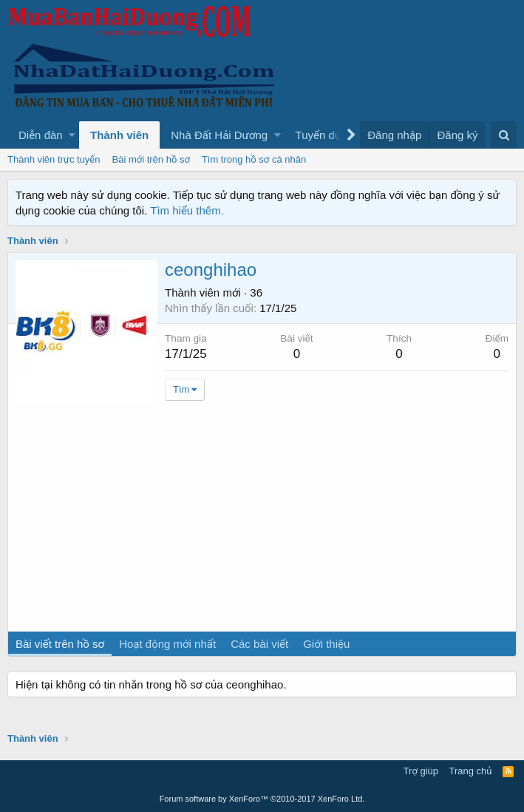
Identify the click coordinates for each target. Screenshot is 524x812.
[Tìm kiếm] (504, 135)
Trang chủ (471, 771)
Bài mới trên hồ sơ (151, 159)
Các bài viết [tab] (259, 644)
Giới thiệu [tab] (326, 644)
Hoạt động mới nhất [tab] (167, 644)
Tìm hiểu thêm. (187, 210)
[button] (72, 135)
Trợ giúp (421, 771)
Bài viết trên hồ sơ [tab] (60, 644)
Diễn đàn (41, 135)
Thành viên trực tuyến (54, 159)
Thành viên (119, 135)
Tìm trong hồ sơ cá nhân (254, 159)
